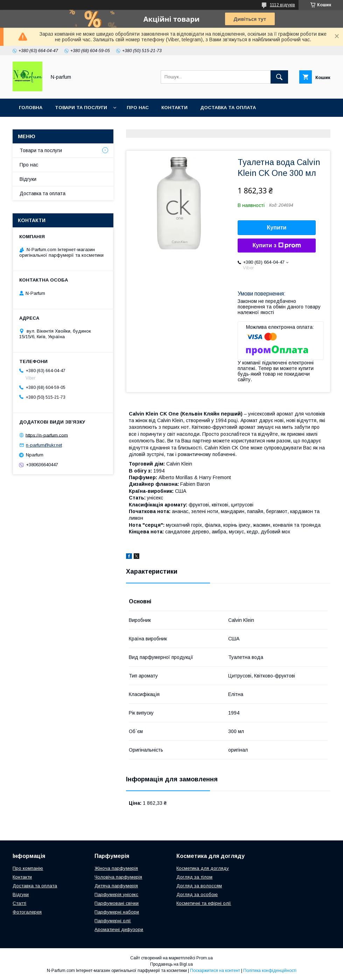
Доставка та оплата (228, 108)
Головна (31, 108)
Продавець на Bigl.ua (171, 964)
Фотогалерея (27, 912)
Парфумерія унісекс (116, 894)
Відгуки (28, 179)
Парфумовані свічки (117, 903)
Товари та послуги (81, 108)
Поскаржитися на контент (215, 971)
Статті (19, 903)
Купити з (276, 246)
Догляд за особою (197, 894)
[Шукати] (279, 77)
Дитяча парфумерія (116, 886)
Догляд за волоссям (199, 886)
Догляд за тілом (194, 877)
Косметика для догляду (203, 868)
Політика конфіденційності (270, 971)
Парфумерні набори (117, 912)
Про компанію (28, 868)
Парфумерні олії (113, 921)
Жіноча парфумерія (116, 868)
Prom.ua (205, 958)
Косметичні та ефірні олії (204, 903)
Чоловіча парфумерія (118, 877)
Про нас (138, 108)
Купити (277, 228)
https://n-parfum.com (47, 435)
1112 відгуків (282, 5)
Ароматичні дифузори (119, 929)
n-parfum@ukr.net (44, 445)
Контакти (174, 108)
